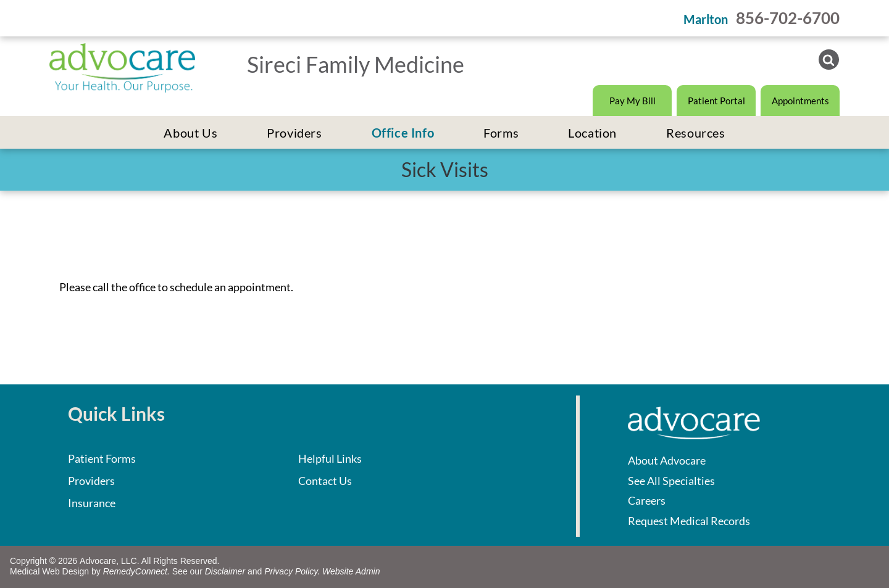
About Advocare (667, 460)
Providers (91, 481)
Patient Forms (102, 458)
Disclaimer (225, 571)
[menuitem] (190, 133)
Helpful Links (330, 458)
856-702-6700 (788, 18)
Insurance (92, 503)
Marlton (706, 19)
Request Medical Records (689, 521)
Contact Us (325, 481)
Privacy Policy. (292, 571)
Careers (647, 500)
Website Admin (351, 571)
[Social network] (829, 61)
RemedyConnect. (136, 571)
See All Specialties (671, 481)
